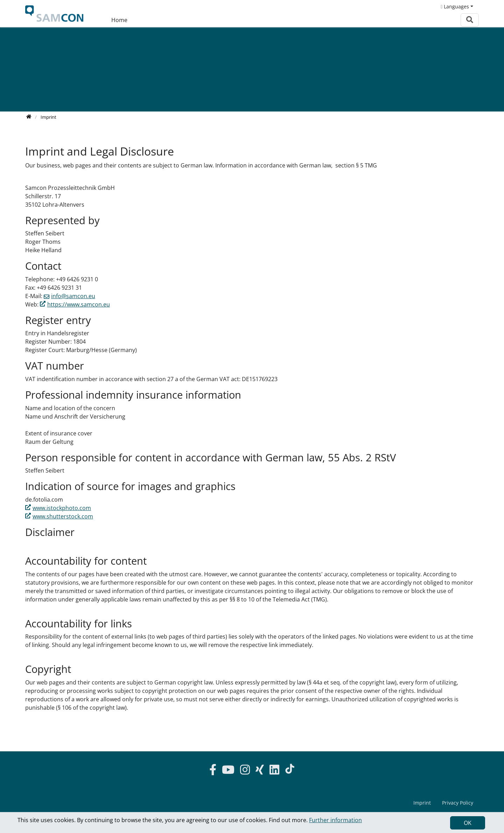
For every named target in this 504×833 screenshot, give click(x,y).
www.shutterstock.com (63, 516)
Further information (335, 820)
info (73, 296)
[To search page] (470, 20)
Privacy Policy (458, 803)
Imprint (422, 803)
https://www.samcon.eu (79, 304)
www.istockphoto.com (62, 508)
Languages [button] (455, 6)
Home (119, 20)
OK (468, 823)
